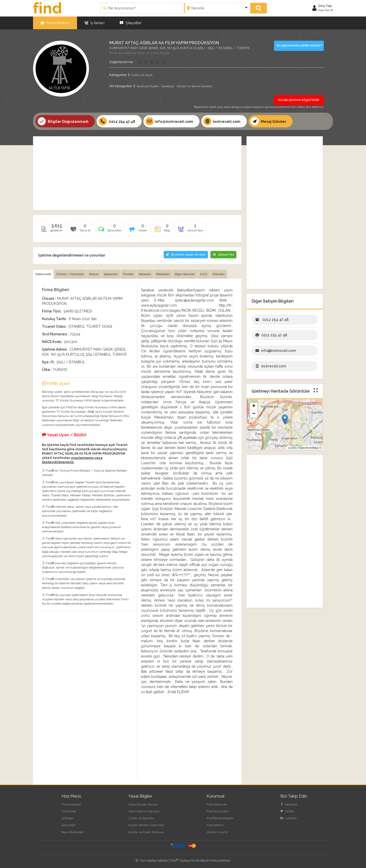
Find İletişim (215, 825)
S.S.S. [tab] (204, 274)
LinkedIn (289, 818)
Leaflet (292, 448)
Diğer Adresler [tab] (185, 274)
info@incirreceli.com (169, 121)
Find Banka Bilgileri (220, 818)
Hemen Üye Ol (217, 832)
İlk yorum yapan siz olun (186, 255)
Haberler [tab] (145, 274)
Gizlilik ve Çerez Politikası (146, 832)
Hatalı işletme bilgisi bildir (299, 100)
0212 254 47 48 (117, 121)
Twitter (287, 811)
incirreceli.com (222, 121)
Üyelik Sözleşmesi (141, 818)
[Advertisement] (137, 173)
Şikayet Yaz (223, 255)
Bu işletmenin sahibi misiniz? (300, 45)
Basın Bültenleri (73, 832)
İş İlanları (95, 23)
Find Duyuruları (218, 811)
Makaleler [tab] (163, 274)
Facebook (289, 804)
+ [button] (254, 406)
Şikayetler (131, 23)
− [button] (254, 414)
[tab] (110, 230)
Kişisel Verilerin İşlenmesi (146, 825)
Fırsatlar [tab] (128, 274)
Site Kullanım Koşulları (144, 811)
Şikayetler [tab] (111, 274)
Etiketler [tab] (219, 274)
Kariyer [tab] (94, 274)
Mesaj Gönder (268, 121)
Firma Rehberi (55, 23)
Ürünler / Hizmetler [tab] (70, 274)
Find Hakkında (217, 804)
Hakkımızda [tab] (43, 274)
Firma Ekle (69, 811)
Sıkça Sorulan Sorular (143, 804)
